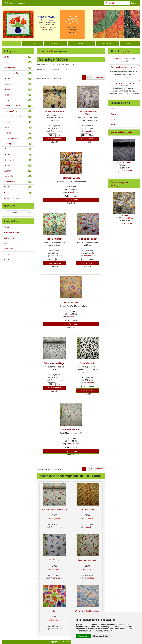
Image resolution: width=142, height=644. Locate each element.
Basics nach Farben (18, 106)
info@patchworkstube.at (47, 27)
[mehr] (127, 51)
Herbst (18, 155)
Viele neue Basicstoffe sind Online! (124, 67)
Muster (18, 165)
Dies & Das (107, 43)
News (113, 125)
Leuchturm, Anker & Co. (88, 560)
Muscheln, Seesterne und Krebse (54, 509)
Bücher (130, 43)
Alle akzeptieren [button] (84, 636)
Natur (18, 100)
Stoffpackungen (82, 43)
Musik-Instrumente (54, 112)
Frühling (18, 144)
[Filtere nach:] (59, 70)
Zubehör (33, 43)
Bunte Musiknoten (71, 430)
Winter (18, 122)
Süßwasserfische (124, 204)
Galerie (113, 114)
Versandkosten (57, 131)
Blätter (18, 62)
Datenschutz (9, 238)
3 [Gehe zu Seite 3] (91, 77)
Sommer (18, 149)
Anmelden (21, 3)
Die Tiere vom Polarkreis (124, 83)
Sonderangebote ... (11, 198)
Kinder (18, 89)
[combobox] (117, 3)
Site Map (7, 260)
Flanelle (18, 133)
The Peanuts (54, 560)
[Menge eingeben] (52, 135)
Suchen (134, 3)
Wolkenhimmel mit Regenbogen (88, 611)
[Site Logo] (18, 24)
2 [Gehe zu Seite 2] (88, 77)
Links (113, 119)
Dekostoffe (56, 43)
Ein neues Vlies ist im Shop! (124, 59)
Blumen (18, 84)
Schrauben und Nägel (54, 363)
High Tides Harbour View (88, 113)
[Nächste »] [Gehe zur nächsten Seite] (99, 77)
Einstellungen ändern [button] (101, 636)
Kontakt (7, 254)
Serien (18, 127)
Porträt (7, 227)
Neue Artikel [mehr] (122, 132)
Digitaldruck (18, 160)
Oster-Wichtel (71, 302)
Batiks (18, 79)
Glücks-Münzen (88, 509)
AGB (6, 243)
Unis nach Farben (18, 111)
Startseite (9, 3)
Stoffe (12, 43)
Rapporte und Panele (18, 117)
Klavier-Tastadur (88, 363)
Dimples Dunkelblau (124, 151)
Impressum (8, 249)
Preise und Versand (12, 232)
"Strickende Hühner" (88, 239)
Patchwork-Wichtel (71, 178)
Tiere (18, 95)
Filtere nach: (42, 70)
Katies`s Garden (54, 239)
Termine (114, 109)
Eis (54, 611)
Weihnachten (18, 68)
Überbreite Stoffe (18, 73)
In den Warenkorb (54, 139)
